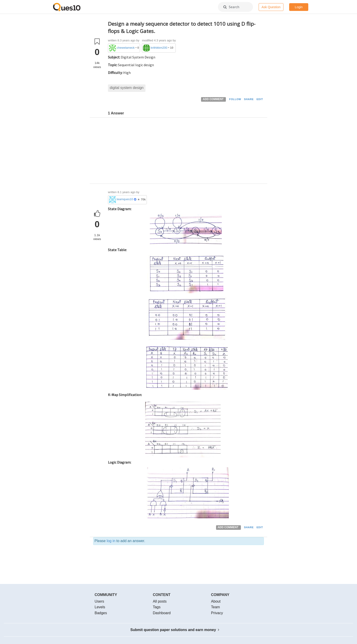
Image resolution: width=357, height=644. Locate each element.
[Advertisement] (186, 152)
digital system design (127, 88)
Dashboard (162, 613)
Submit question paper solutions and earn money (175, 630)
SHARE (249, 99)
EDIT (260, 99)
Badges (101, 613)
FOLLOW (235, 99)
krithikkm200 (159, 48)
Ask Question (271, 7)
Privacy (217, 613)
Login (299, 7)
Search (231, 7)
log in (111, 541)
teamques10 (125, 199)
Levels (100, 607)
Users (99, 601)
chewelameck (126, 48)
